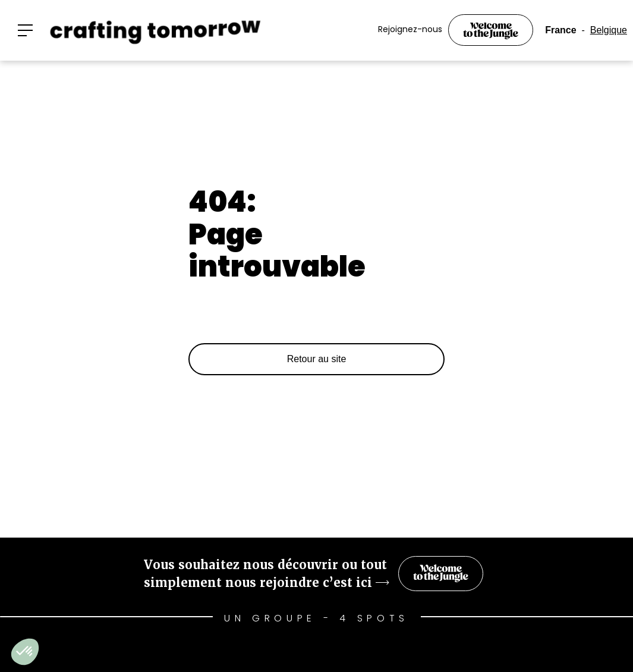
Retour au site (317, 359)
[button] (25, 30)
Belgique (609, 30)
